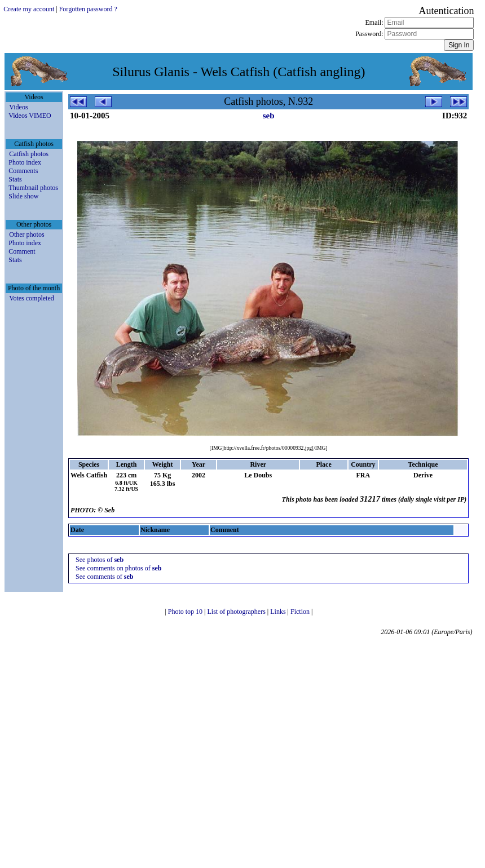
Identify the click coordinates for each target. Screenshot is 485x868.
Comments (23, 171)
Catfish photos (29, 154)
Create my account (29, 9)
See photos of (100, 560)
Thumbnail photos (33, 188)
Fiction (301, 612)
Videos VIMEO (30, 116)
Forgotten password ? (88, 9)
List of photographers (237, 612)
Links (279, 612)
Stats (15, 179)
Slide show (23, 196)
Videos (18, 107)
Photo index (25, 162)
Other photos (27, 234)
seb (269, 116)
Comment (22, 251)
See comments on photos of (118, 568)
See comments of (104, 577)
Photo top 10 (186, 612)
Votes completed (31, 298)
